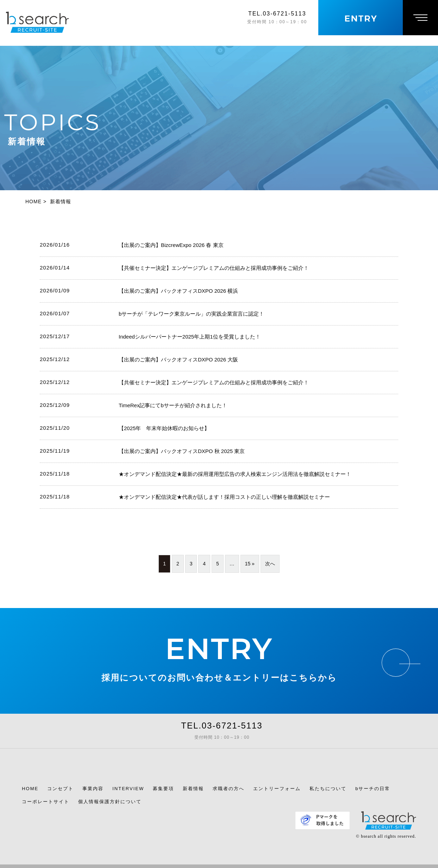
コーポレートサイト (46, 802)
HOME (30, 789)
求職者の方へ (229, 789)
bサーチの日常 (373, 789)
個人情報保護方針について (110, 802)
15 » (250, 564)
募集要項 (163, 789)
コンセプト (60, 789)
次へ (270, 564)
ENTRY (219, 649)
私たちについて (328, 789)
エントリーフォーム (277, 789)
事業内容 (93, 789)
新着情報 (193, 789)
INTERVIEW (128, 789)
